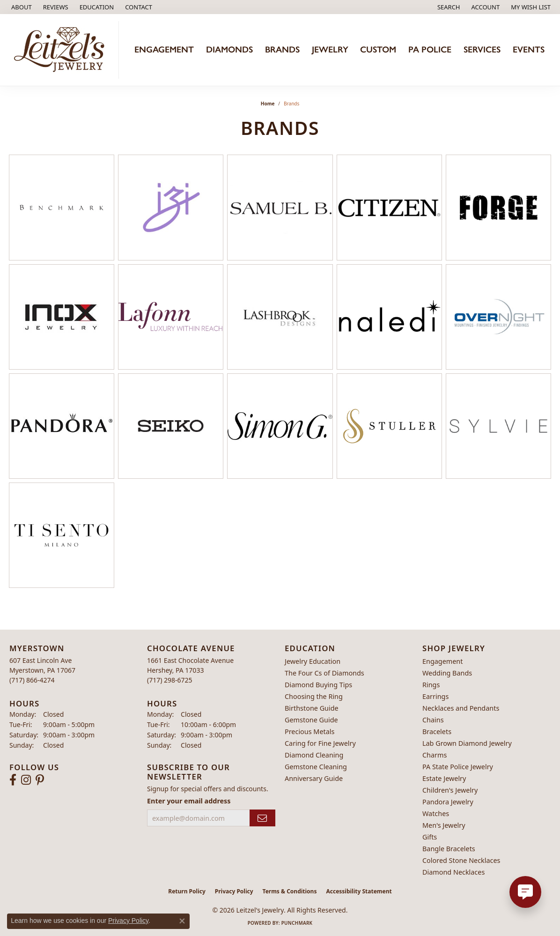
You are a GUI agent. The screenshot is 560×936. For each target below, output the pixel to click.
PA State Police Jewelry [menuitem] (458, 767)
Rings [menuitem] (431, 685)
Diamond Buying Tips (318, 685)
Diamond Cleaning (314, 755)
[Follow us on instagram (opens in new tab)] (26, 780)
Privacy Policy (234, 891)
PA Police (430, 49)
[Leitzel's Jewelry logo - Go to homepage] (62, 50)
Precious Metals (309, 732)
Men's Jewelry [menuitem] (444, 825)
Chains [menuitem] (433, 720)
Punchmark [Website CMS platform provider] (297, 923)
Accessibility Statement (359, 891)
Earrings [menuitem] (435, 696)
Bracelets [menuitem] (437, 732)
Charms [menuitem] (435, 755)
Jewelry (330, 49)
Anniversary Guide (314, 778)
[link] (21, 7)
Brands (282, 49)
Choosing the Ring (314, 696)
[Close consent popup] (182, 921)
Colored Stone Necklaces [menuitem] (461, 860)
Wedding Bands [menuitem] (447, 673)
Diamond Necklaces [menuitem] (453, 872)
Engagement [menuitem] (442, 661)
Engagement (164, 49)
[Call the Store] (32, 680)
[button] (96, 7)
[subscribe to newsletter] (262, 818)
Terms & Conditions (290, 891)
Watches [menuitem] (436, 813)
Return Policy (187, 891)
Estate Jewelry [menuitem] (444, 778)
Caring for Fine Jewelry (320, 743)
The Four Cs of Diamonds (324, 673)
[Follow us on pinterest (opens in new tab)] (40, 780)
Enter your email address (189, 801)
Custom (378, 49)
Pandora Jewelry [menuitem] (448, 802)
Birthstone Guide (312, 708)
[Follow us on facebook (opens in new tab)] (13, 780)
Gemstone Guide (311, 720)
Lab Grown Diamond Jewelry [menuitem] (467, 743)
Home (268, 104)
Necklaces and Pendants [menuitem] (461, 708)
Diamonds (229, 49)
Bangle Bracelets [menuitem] (449, 849)
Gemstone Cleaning (316, 767)
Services (482, 49)
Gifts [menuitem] (430, 837)
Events (529, 49)
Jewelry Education (313, 661)
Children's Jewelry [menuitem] (450, 790)
